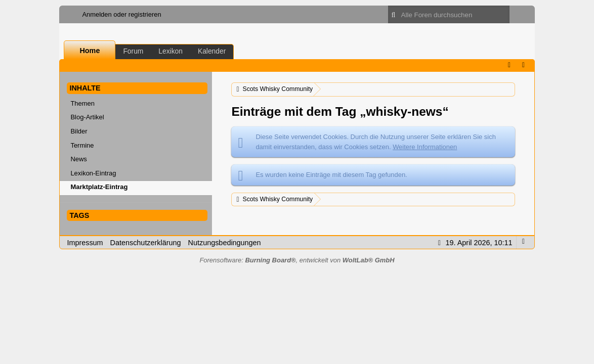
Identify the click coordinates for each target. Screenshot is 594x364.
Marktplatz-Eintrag (99, 187)
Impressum (85, 243)
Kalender (212, 51)
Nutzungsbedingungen (225, 243)
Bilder (79, 131)
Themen (82, 103)
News (78, 159)
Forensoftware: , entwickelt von (297, 260)
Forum (133, 51)
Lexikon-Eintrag (93, 173)
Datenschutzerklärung (146, 243)
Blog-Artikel (87, 117)
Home (90, 51)
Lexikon (171, 51)
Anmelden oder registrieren (121, 14)
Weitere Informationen (425, 147)
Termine (82, 145)
